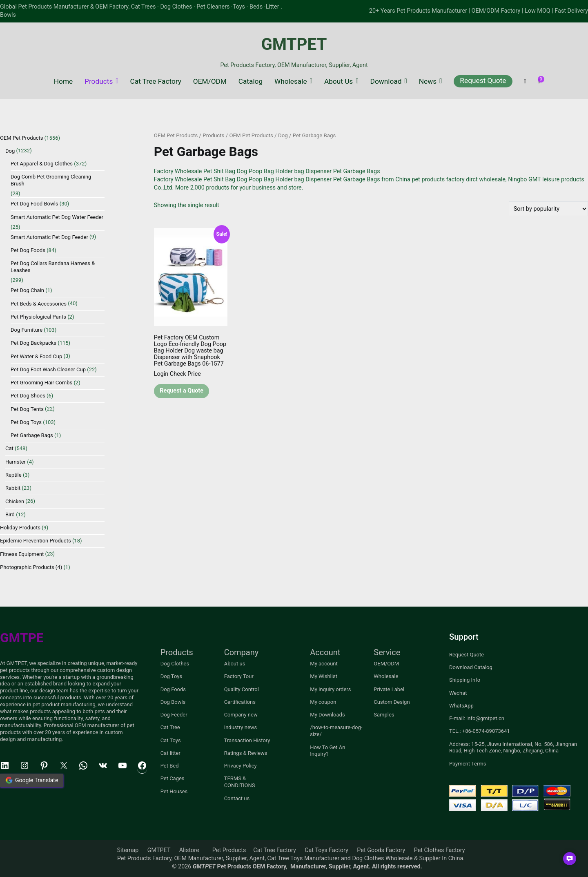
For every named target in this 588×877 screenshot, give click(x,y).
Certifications (240, 702)
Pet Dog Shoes (28, 396)
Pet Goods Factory (381, 850)
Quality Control (242, 689)
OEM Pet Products (176, 135)
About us (235, 664)
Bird (10, 514)
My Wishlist (324, 676)
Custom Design (392, 702)
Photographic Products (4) (31, 567)
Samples (384, 715)
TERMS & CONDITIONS (240, 782)
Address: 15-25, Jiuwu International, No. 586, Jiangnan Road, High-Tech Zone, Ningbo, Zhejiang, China (513, 748)
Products (99, 81)
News (428, 81)
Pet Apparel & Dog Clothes (42, 164)
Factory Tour (239, 676)
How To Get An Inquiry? (327, 751)
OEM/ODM (210, 81)
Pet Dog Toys (26, 422)
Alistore (189, 850)
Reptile (13, 475)
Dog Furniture (27, 330)
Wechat (458, 693)
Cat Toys (171, 740)
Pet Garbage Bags (32, 435)
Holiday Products (20, 528)
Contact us (237, 798)
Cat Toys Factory (326, 850)
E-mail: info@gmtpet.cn (477, 718)
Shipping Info (465, 680)
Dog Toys (171, 676)
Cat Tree (170, 727)
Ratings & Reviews (246, 753)
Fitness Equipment (22, 554)
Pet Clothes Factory (440, 850)
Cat (9, 448)
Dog (283, 135)
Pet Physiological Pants (38, 317)
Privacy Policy (241, 766)
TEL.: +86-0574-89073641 (480, 731)
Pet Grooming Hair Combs (41, 383)
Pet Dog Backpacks (33, 343)
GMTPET (294, 44)
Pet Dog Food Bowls (35, 204)
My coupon (323, 702)
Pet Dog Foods (28, 250)
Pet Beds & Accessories (39, 304)
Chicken (15, 501)
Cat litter (170, 753)
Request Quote (483, 80)
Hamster (16, 462)
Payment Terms (468, 764)
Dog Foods (173, 689)
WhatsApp (461, 706)
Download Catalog (471, 667)
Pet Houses (174, 791)
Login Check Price (177, 374)
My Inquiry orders (330, 689)
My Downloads (327, 715)
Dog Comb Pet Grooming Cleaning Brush (51, 180)
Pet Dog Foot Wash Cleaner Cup (48, 369)
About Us (339, 81)
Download (386, 81)
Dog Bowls (173, 702)
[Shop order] (548, 209)
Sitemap (128, 850)
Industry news (241, 727)
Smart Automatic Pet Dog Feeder (49, 237)
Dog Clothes (175, 664)
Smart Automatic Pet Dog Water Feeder (57, 217)
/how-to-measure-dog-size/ (336, 731)
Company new (241, 715)
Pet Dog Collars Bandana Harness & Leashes (53, 267)
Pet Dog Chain (27, 290)
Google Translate (32, 780)
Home (63, 81)
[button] (570, 859)
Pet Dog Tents (27, 409)
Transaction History (247, 740)
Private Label (389, 689)
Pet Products (229, 850)
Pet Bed (170, 766)
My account (324, 664)
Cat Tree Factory (156, 81)
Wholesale (291, 81)
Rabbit (13, 488)
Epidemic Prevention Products (36, 541)
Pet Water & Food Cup (36, 356)
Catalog (251, 81)
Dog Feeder (174, 715)
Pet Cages (173, 778)
